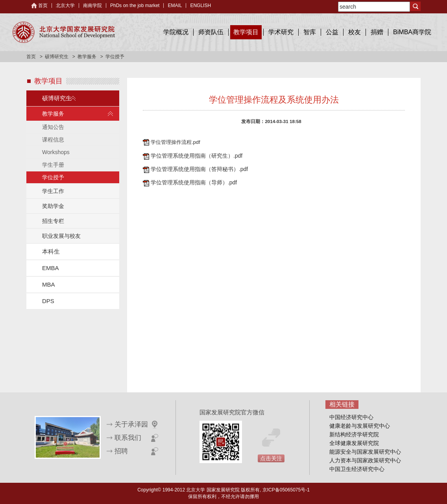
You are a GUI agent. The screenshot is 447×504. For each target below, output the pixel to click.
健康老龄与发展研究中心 (360, 426)
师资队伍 (211, 32)
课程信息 (53, 140)
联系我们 (128, 438)
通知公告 (53, 127)
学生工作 (53, 191)
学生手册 (53, 165)
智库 (310, 32)
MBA (49, 284)
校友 (355, 32)
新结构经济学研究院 (354, 434)
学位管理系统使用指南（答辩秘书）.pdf (199, 169)
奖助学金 (53, 206)
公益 (332, 32)
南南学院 (92, 6)
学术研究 (281, 32)
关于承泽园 (131, 424)
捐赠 (377, 32)
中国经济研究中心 (351, 417)
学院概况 (176, 32)
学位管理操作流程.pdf (175, 142)
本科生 (51, 251)
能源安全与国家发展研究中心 (365, 452)
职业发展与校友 (61, 236)
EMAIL (175, 6)
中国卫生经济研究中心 (357, 469)
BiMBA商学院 (412, 32)
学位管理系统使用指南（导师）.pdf (194, 182)
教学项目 (246, 32)
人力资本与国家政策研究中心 (365, 460)
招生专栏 (53, 221)
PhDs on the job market (135, 6)
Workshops (56, 152)
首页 (43, 6)
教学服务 (87, 57)
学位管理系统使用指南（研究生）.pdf (197, 156)
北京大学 (65, 6)
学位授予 (53, 177)
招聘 (121, 451)
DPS (48, 301)
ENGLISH (200, 6)
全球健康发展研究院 (354, 443)
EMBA (51, 268)
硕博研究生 (57, 57)
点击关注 (271, 458)
